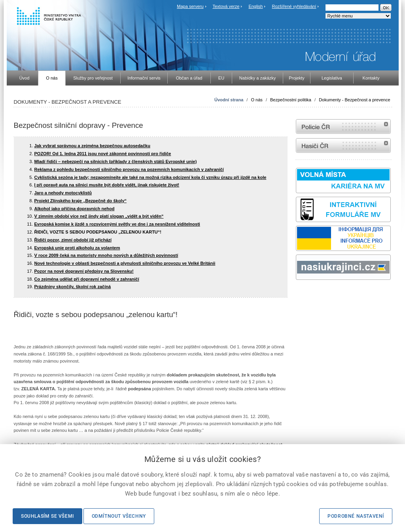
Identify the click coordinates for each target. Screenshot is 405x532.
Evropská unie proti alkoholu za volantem (77, 248)
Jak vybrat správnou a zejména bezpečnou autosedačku (92, 146)
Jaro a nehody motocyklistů (63, 193)
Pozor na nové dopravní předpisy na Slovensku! (84, 271)
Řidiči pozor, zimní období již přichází (73, 240)
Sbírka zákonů (297, 295)
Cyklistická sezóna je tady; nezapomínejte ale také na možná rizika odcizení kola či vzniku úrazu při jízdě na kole (150, 177)
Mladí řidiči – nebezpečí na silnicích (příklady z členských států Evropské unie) (116, 161)
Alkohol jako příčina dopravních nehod (75, 209)
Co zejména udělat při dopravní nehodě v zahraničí (87, 279)
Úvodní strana (229, 100)
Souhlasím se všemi (47, 516)
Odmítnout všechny (119, 516)
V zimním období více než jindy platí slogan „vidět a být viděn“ (99, 216)
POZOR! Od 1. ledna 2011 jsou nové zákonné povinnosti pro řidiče (103, 154)
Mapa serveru (190, 6)
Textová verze (226, 6)
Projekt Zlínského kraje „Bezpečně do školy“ (81, 201)
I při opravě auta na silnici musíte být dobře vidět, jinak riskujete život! (107, 185)
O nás (256, 100)
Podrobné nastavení (356, 516)
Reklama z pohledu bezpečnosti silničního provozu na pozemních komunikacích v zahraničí (129, 169)
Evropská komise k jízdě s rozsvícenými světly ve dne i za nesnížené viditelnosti (117, 224)
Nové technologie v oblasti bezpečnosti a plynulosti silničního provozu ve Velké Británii (125, 263)
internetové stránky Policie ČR (343, 126)
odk (300, 295)
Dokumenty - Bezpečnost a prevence (354, 100)
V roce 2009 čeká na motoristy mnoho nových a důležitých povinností (106, 255)
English (255, 6)
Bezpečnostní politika (291, 100)
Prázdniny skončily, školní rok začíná (73, 287)
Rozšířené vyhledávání (294, 6)
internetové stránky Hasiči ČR (343, 145)
